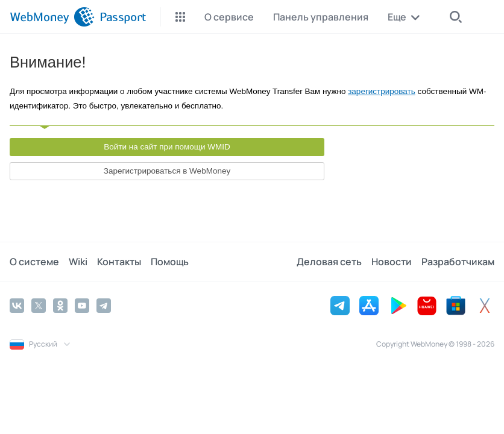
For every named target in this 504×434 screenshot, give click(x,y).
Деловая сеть (329, 262)
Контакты (119, 262)
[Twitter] (39, 306)
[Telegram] (104, 306)
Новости (392, 262)
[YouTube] (82, 306)
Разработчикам (458, 262)
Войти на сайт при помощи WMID (167, 147)
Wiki (78, 262)
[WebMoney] (52, 17)
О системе (34, 262)
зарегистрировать (382, 91)
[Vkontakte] (17, 306)
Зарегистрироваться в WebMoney (167, 171)
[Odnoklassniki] (60, 306)
